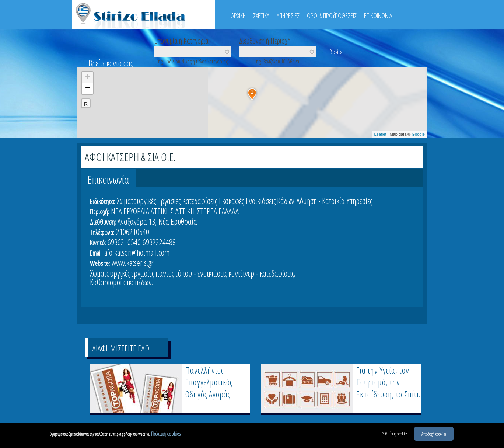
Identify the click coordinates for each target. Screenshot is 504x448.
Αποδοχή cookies (434, 434)
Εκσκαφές (231, 201)
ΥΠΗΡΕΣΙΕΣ (288, 15)
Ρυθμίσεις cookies (395, 434)
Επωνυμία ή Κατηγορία (181, 40)
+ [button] (87, 77)
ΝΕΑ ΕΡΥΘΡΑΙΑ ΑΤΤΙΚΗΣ (142, 211)
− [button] (87, 88)
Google (418, 134)
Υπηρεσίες (359, 201)
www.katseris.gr (132, 263)
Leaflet (380, 134)
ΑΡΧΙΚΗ (239, 15)
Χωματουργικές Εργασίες (149, 201)
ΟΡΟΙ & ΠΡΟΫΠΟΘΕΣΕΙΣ (332, 15)
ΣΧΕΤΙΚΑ (261, 15)
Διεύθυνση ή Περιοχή (265, 40)
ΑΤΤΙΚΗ (185, 211)
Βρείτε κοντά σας (111, 63)
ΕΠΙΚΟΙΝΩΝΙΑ (378, 15)
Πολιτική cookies (166, 434)
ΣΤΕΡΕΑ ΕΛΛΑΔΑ (218, 211)
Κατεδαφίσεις (200, 201)
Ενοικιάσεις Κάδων (270, 201)
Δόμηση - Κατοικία (321, 201)
